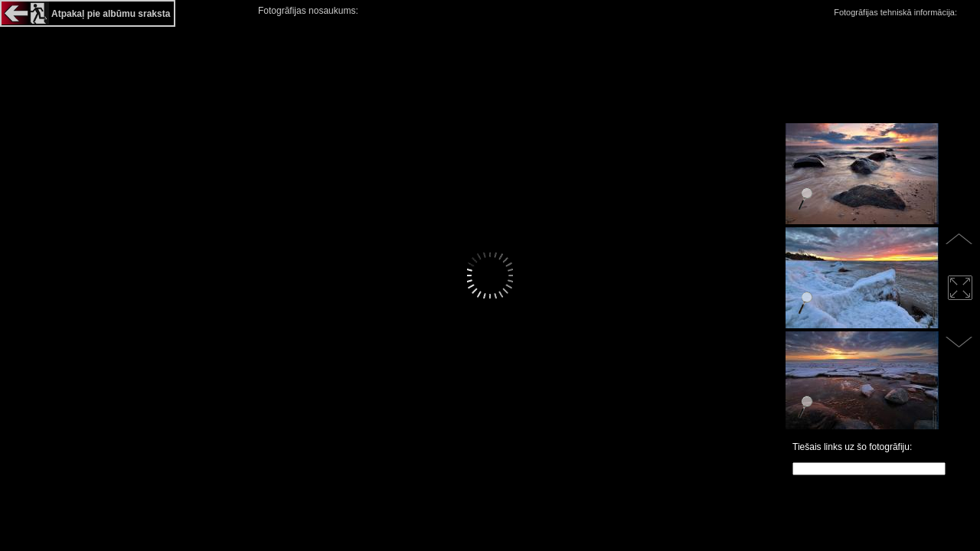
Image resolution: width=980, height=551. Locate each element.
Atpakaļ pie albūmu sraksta (111, 14)
